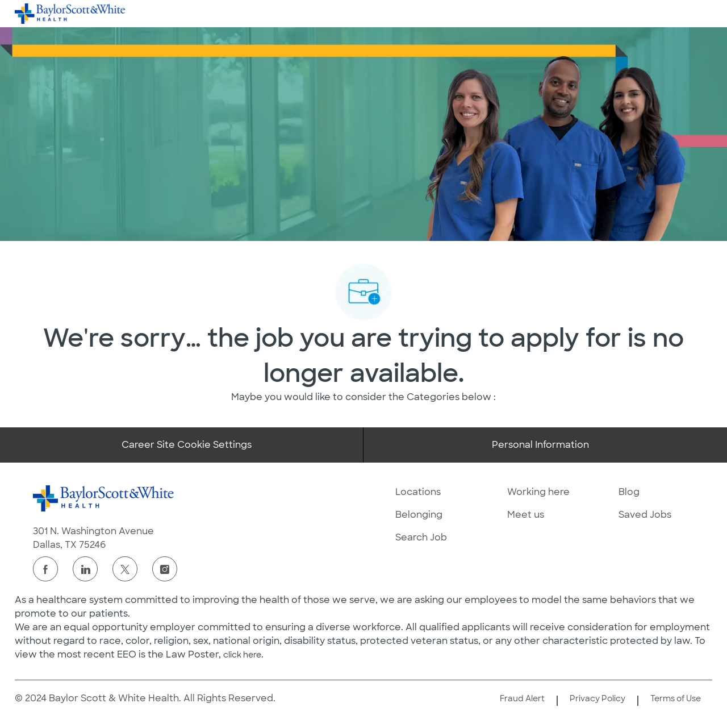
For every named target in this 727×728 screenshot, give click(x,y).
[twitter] (125, 569)
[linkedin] (85, 569)
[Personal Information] (540, 445)
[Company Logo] (70, 13)
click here (242, 655)
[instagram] (165, 569)
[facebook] (45, 569)
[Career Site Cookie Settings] (187, 445)
